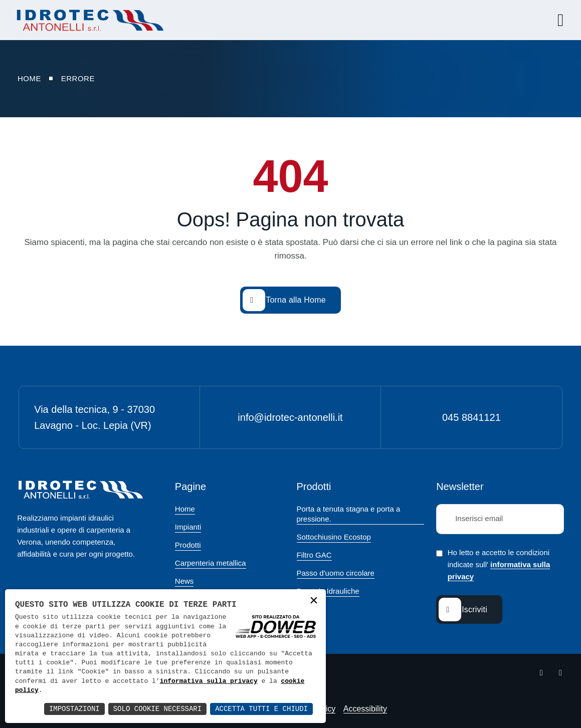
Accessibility (365, 709)
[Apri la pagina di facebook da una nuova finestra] (541, 673)
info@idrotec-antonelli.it (290, 417)
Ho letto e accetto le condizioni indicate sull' (499, 565)
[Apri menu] (557, 20)
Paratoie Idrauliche (328, 591)
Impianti (188, 527)
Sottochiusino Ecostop (334, 537)
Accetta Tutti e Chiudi (261, 709)
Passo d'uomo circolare (336, 573)
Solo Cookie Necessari (157, 709)
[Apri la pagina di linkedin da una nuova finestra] (560, 673)
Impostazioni (74, 709)
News (184, 581)
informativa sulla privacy (209, 681)
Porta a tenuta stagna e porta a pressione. (349, 514)
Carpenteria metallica (211, 563)
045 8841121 (471, 417)
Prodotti (188, 545)
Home (185, 509)
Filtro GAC (314, 555)
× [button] (314, 601)
